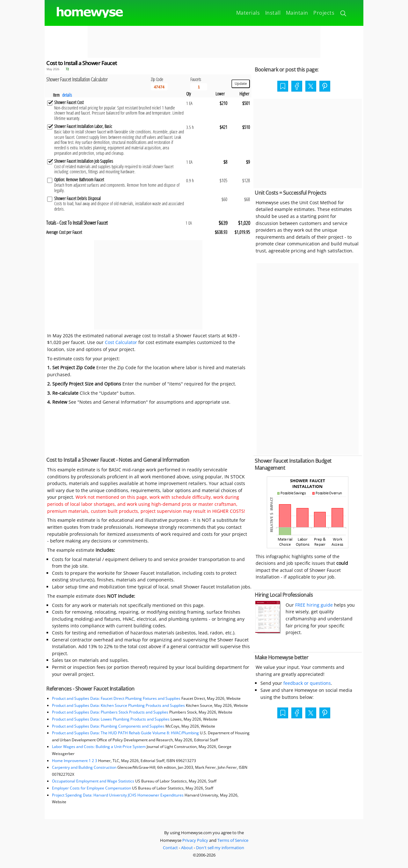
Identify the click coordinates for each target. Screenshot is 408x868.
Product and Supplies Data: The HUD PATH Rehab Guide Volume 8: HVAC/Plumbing (126, 733)
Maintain (297, 13)
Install (273, 13)
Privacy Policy (195, 840)
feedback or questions (307, 683)
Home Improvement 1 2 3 (75, 761)
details (67, 95)
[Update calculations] (241, 84)
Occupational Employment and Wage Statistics (93, 781)
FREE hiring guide (313, 605)
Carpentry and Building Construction (84, 767)
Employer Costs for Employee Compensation (91, 788)
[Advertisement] (204, 42)
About (187, 848)
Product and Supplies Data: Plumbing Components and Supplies (109, 726)
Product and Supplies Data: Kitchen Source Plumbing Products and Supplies (118, 705)
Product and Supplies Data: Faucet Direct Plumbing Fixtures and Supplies (116, 698)
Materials (248, 13)
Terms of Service (233, 840)
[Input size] (199, 87)
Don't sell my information (220, 848)
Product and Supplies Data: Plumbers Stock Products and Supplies (110, 712)
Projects (324, 13)
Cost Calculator (121, 342)
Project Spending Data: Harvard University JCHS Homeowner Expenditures (118, 795)
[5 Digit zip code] (159, 87)
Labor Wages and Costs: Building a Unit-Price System (99, 747)
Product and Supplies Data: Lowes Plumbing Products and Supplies (111, 719)
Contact (170, 848)
